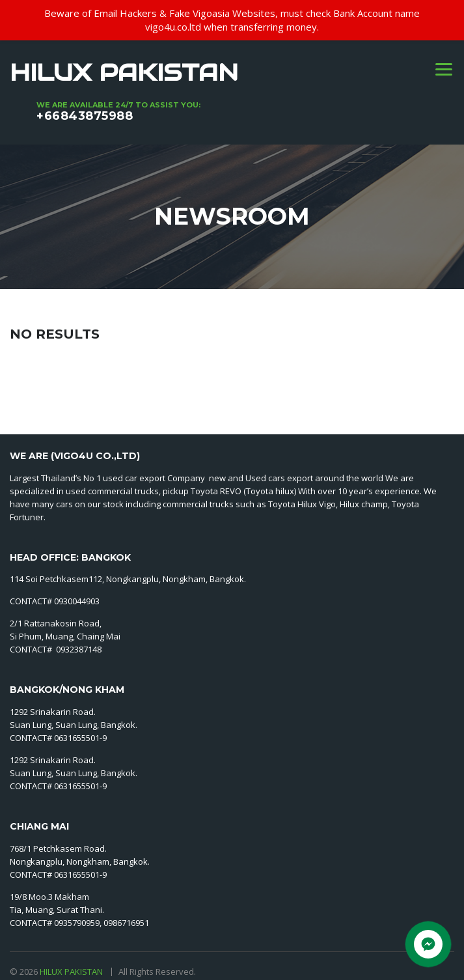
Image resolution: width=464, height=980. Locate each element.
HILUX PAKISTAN (72, 972)
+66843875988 (85, 116)
